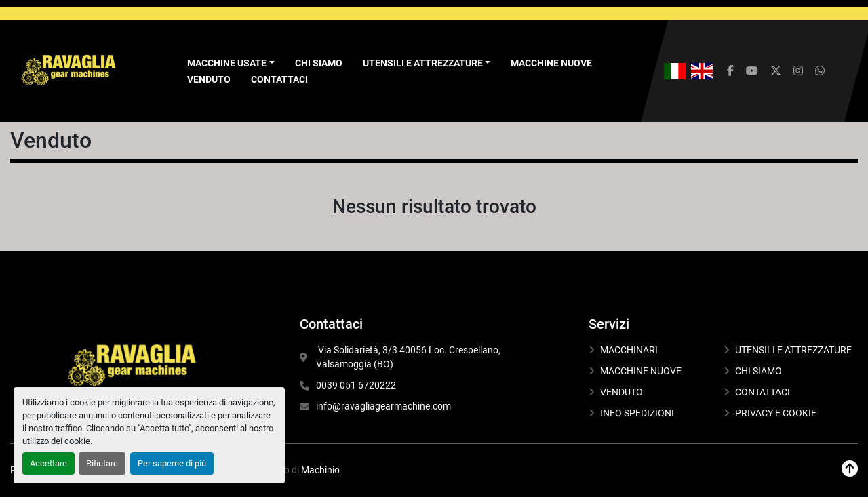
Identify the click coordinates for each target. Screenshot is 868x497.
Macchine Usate (227, 63)
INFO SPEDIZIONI (637, 413)
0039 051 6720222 (356, 385)
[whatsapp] (820, 71)
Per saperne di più (172, 463)
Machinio (320, 470)
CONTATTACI (279, 79)
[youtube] (752, 71)
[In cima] (850, 469)
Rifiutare (102, 463)
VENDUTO (209, 79)
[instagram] (798, 71)
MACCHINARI (629, 350)
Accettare (48, 463)
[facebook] (730, 71)
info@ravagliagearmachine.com (383, 406)
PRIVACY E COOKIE (776, 413)
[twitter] (776, 71)
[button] (231, 63)
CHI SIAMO (319, 63)
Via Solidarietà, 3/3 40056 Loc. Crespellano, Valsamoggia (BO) (409, 357)
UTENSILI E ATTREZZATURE (423, 63)
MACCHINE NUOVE (551, 63)
